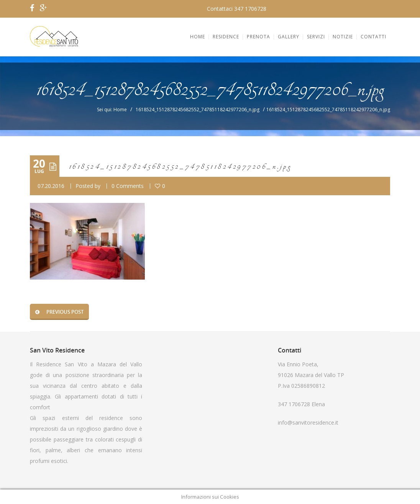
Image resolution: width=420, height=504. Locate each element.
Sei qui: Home (112, 110)
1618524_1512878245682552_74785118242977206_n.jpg (198, 110)
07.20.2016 (51, 186)
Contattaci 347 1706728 (237, 9)
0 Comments (128, 186)
